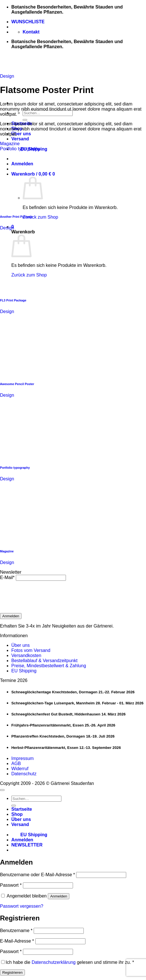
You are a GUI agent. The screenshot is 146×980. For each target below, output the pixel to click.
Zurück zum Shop (40, 217)
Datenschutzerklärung (54, 962)
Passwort (11, 885)
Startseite (22, 809)
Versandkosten (26, 655)
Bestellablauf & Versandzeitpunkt (44, 661)
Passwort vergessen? (22, 906)
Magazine (10, 144)
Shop (17, 814)
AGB (16, 763)
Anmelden (11, 616)
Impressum (22, 758)
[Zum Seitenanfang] (2, 790)
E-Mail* (7, 577)
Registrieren (12, 972)
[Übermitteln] (25, 120)
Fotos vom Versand (31, 650)
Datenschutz (24, 774)
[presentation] (43, 597)
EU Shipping (24, 671)
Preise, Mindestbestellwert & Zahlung (49, 666)
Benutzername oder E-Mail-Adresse (37, 875)
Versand (20, 139)
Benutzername (16, 931)
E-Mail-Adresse (17, 941)
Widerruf (20, 769)
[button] (27, 845)
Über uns (21, 134)
